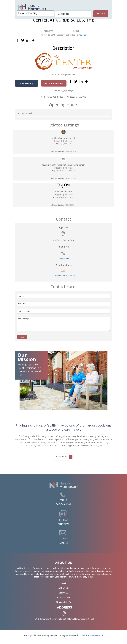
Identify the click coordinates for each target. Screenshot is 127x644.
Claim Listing (27, 85)
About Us (63, 591)
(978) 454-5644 (70, 207)
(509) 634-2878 (70, 153)
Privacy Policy (64, 606)
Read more (62, 458)
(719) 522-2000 (63, 260)
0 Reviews (81, 36)
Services (63, 596)
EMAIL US (64, 546)
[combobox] (35, 15)
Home (64, 587)
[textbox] (36, 15)
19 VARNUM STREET (65, 199)
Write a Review (54, 85)
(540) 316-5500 (70, 180)
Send (22, 339)
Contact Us (64, 601)
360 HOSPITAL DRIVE (65, 172)
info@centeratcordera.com (64, 277)
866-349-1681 (63, 506)
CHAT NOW (64, 527)
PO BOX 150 (65, 145)
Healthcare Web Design (92, 638)
